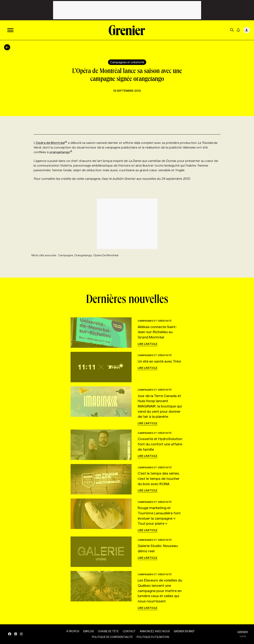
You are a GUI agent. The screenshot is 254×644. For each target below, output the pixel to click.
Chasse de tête (108, 631)
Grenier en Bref (184, 631)
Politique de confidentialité (112, 637)
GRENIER (243, 632)
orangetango (61, 152)
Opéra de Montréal (52, 143)
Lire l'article (148, 344)
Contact (129, 631)
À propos (73, 631)
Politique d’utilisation (153, 637)
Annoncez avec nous (155, 631)
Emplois (88, 631)
